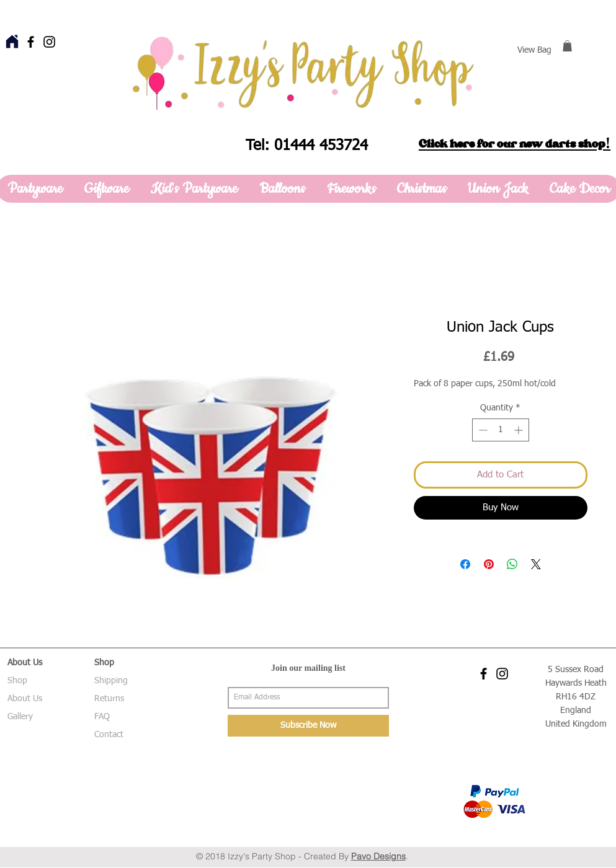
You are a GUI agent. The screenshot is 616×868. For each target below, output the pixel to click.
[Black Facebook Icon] (31, 42)
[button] (567, 46)
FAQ (102, 717)
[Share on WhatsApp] (512, 564)
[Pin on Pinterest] (489, 564)
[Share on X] (536, 564)
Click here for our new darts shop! (515, 144)
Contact (109, 735)
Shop (17, 681)
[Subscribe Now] (308, 726)
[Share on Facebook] (465, 564)
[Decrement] (482, 430)
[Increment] (520, 430)
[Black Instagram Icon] (49, 42)
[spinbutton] (501, 430)
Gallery (20, 717)
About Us (25, 699)
